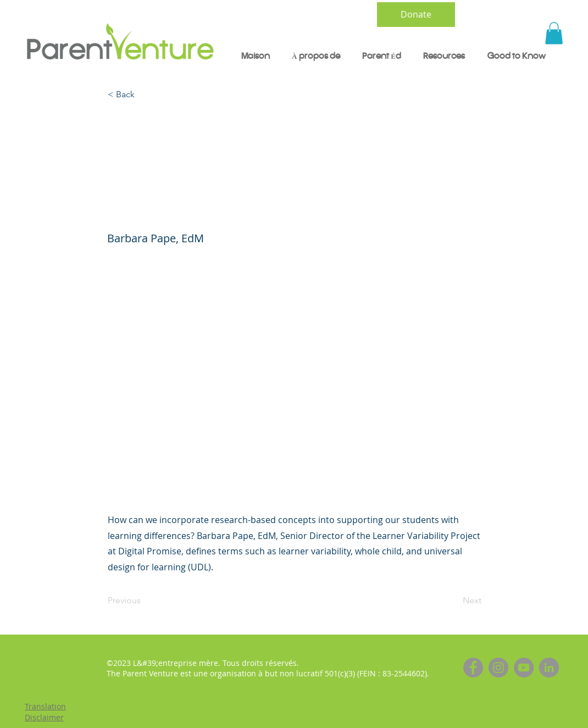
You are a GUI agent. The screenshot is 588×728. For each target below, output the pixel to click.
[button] (554, 33)
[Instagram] (498, 668)
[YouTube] (524, 668)
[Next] (454, 601)
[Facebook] (473, 668)
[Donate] (416, 15)
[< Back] (144, 95)
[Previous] (144, 601)
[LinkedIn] (549, 668)
